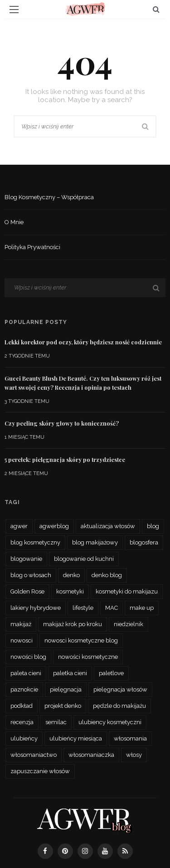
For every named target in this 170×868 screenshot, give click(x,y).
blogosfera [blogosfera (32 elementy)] (144, 542)
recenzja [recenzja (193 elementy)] (22, 722)
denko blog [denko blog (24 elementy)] (107, 575)
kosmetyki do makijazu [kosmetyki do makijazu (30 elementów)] (127, 591)
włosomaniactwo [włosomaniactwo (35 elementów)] (34, 755)
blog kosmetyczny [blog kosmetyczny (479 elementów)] (35, 542)
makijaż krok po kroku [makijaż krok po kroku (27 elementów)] (73, 624)
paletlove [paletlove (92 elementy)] (111, 673)
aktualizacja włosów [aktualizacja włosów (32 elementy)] (108, 526)
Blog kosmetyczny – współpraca (49, 197)
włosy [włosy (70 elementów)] (134, 755)
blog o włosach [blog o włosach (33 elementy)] (31, 575)
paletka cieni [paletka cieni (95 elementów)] (70, 673)
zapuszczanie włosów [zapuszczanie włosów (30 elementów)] (40, 771)
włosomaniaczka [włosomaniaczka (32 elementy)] (91, 755)
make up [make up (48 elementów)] (142, 608)
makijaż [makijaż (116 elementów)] (21, 624)
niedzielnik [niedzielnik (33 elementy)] (129, 624)
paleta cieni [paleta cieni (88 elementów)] (26, 673)
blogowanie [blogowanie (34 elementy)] (26, 559)
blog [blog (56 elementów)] (153, 526)
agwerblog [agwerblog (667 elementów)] (54, 526)
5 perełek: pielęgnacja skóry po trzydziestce (65, 460)
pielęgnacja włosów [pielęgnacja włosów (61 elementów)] (120, 689)
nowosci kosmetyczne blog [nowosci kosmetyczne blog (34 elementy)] (81, 640)
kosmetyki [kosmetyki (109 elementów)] (70, 591)
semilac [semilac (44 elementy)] (56, 722)
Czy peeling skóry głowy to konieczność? (62, 423)
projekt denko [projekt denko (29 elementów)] (63, 706)
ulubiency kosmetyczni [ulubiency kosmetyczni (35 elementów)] (110, 722)
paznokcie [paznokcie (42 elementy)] (24, 689)
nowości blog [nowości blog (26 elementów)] (28, 657)
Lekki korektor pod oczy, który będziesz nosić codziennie (83, 342)
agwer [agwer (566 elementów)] (19, 526)
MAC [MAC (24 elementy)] (112, 608)
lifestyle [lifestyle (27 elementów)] (83, 608)
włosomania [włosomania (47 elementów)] (130, 738)
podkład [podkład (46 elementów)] (22, 706)
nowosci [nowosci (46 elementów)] (22, 640)
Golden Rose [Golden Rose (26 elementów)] (27, 591)
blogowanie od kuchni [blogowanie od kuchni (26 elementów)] (84, 559)
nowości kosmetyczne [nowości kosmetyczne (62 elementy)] (88, 657)
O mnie (14, 222)
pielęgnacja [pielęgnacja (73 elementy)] (66, 689)
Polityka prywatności (32, 247)
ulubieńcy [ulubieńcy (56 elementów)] (24, 738)
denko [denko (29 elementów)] (71, 575)
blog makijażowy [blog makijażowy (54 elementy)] (95, 542)
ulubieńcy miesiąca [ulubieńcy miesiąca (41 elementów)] (76, 738)
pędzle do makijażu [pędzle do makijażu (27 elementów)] (119, 706)
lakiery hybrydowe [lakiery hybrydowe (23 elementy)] (36, 608)
